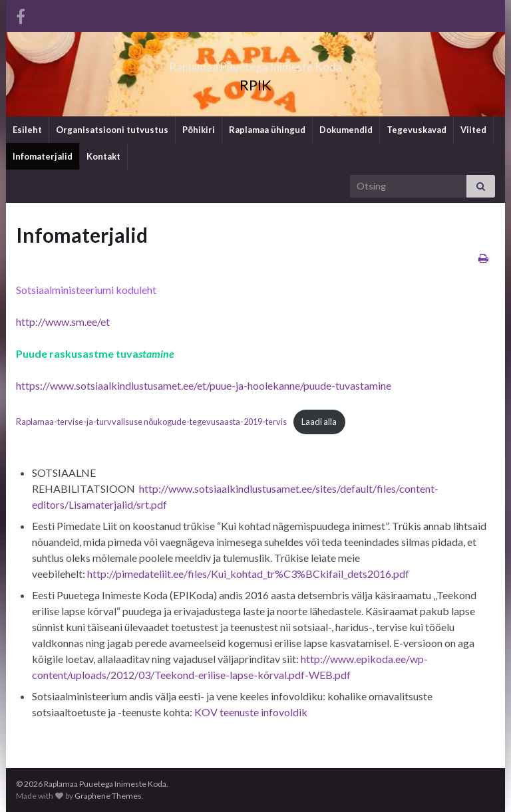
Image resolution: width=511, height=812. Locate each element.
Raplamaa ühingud (267, 130)
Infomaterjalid (43, 156)
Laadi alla (319, 422)
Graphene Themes (108, 796)
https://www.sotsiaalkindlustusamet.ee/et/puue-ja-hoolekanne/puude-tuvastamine (204, 385)
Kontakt (103, 156)
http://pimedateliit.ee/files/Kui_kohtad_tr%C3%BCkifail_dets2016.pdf (248, 574)
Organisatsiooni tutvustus (112, 130)
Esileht (27, 130)
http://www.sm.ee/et (63, 322)
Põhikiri (199, 130)
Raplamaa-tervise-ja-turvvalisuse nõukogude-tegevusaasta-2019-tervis (151, 422)
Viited (473, 130)
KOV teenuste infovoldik (251, 712)
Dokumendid (346, 130)
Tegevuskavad (417, 130)
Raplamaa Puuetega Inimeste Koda (256, 63)
